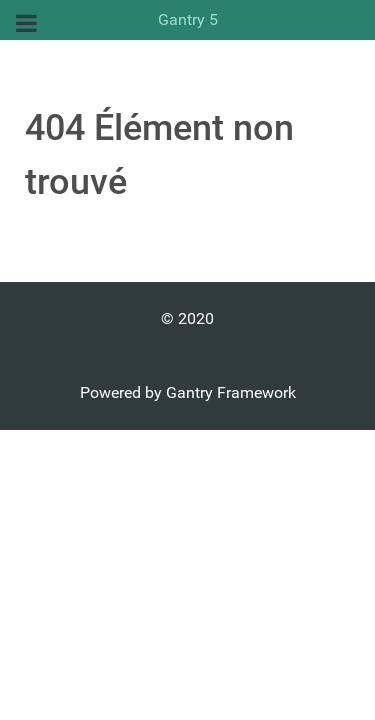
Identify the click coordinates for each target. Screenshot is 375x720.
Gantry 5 (188, 19)
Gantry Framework (231, 392)
